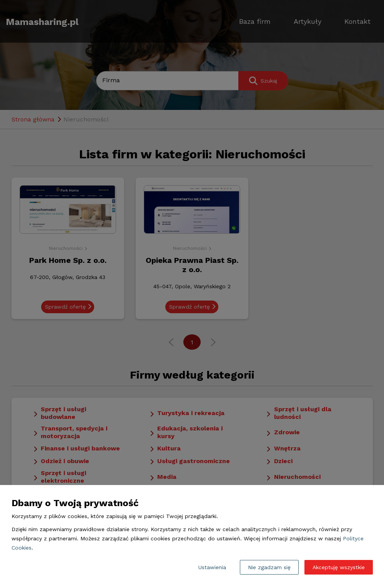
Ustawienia (212, 567)
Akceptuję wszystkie (339, 567)
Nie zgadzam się (269, 567)
